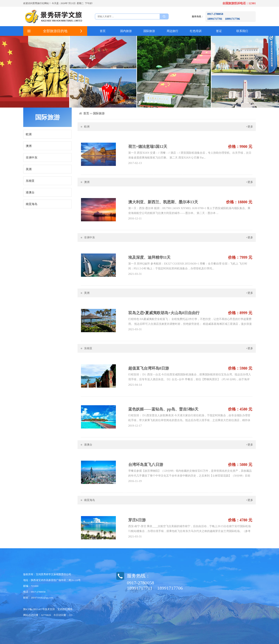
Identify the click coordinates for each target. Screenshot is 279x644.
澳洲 (29, 146)
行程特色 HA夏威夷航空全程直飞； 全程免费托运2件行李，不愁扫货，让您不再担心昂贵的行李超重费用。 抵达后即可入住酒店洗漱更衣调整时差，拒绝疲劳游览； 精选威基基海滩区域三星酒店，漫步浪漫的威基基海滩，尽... (190, 324)
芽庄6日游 (137, 520)
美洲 (29, 169)
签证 (219, 31)
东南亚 (30, 181)
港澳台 (30, 192)
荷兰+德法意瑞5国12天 (148, 147)
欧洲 (29, 134)
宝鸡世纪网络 (65, 609)
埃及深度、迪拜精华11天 (149, 257)
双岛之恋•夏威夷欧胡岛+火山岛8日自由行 (164, 313)
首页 (103, 31)
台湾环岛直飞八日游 (146, 465)
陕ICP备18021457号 (34, 609)
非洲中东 (32, 158)
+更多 (250, 127)
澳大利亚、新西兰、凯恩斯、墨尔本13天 (163, 202)
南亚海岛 (32, 204)
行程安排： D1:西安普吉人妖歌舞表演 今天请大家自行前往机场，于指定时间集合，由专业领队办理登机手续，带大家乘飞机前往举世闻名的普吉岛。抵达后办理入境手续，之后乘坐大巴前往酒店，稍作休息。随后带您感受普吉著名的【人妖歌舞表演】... (189, 420)
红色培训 (196, 31)
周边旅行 (172, 31)
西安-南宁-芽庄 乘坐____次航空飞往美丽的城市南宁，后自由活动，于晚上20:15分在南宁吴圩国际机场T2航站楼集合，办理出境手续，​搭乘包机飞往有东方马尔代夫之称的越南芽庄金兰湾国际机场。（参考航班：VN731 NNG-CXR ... (190, 531)
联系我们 (242, 31)
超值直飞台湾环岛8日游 (149, 368)
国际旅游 (149, 31)
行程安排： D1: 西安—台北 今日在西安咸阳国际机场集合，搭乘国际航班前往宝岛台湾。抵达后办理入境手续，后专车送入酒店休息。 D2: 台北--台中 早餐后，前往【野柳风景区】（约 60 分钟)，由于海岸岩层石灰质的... (190, 379)
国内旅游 (126, 31)
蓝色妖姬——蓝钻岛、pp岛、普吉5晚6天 (163, 409)
